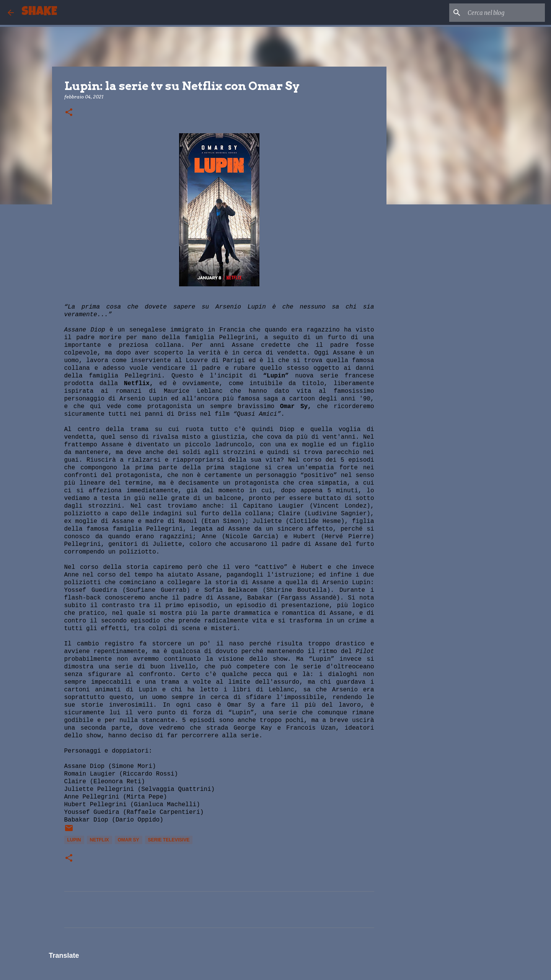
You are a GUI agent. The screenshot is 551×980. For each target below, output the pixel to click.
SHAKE (39, 12)
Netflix (99, 840)
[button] (69, 113)
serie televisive (169, 840)
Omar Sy (129, 840)
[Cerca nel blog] (505, 13)
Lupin (74, 840)
